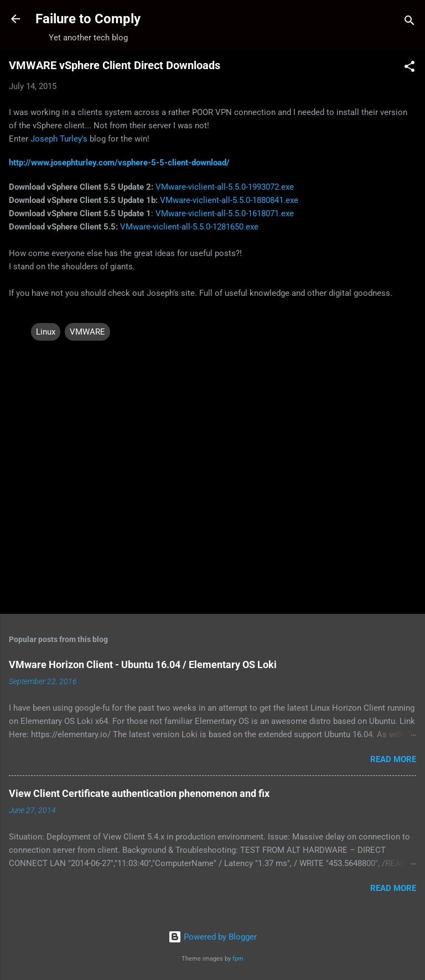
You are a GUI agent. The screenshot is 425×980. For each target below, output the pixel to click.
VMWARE (87, 332)
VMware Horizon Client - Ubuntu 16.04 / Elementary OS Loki (143, 664)
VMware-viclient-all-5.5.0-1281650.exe (189, 227)
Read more (393, 759)
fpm (238, 959)
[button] (410, 68)
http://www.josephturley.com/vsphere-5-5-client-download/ (119, 163)
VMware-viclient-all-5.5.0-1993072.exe (225, 187)
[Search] (410, 22)
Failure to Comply (88, 19)
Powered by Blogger (212, 937)
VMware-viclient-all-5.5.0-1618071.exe (225, 213)
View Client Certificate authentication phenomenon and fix (139, 793)
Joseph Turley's (59, 139)
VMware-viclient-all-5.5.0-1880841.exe (229, 200)
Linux (46, 332)
